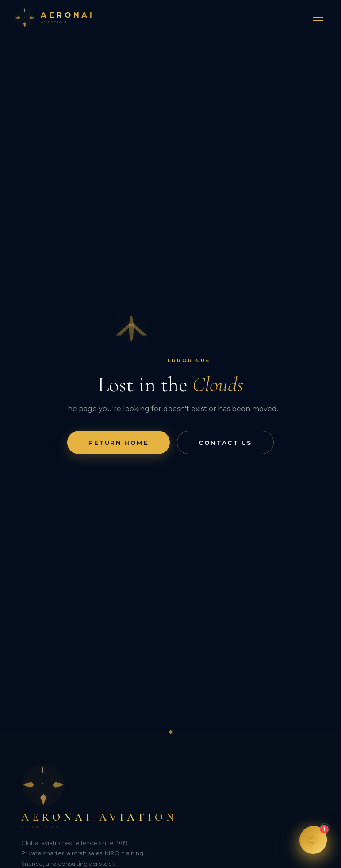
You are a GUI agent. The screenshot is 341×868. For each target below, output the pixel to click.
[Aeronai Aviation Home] (54, 18)
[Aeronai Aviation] (170, 796)
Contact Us (225, 443)
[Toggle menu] (318, 18)
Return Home (119, 443)
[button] (313, 840)
